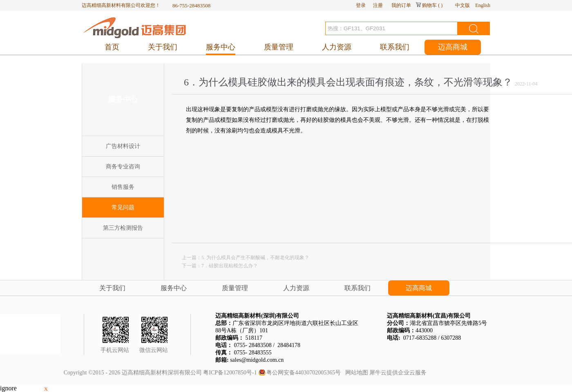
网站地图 (355, 373)
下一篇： (220, 266)
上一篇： (246, 258)
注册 (378, 5)
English (483, 5)
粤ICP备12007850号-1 (230, 373)
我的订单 (401, 5)
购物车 (429, 5)
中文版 (463, 5)
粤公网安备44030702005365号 (304, 373)
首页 (112, 47)
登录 (361, 5)
